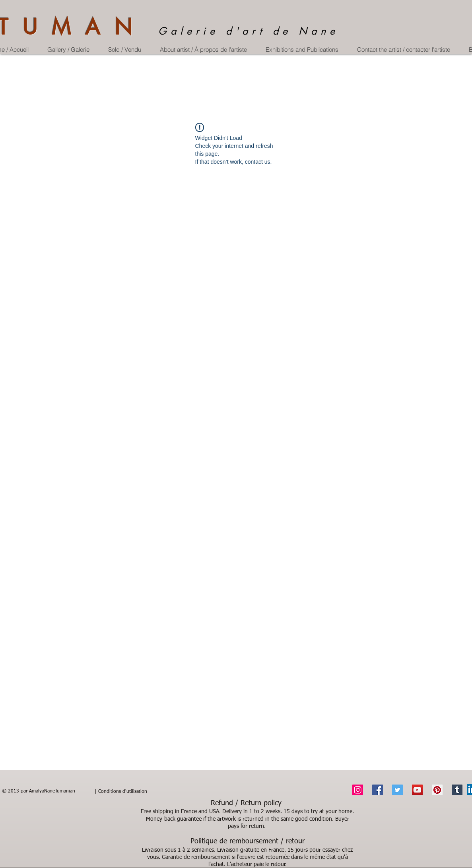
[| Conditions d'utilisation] (121, 792)
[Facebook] (378, 790)
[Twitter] (397, 790)
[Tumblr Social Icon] (457, 790)
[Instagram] (358, 790)
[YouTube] (417, 790)
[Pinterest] (437, 790)
